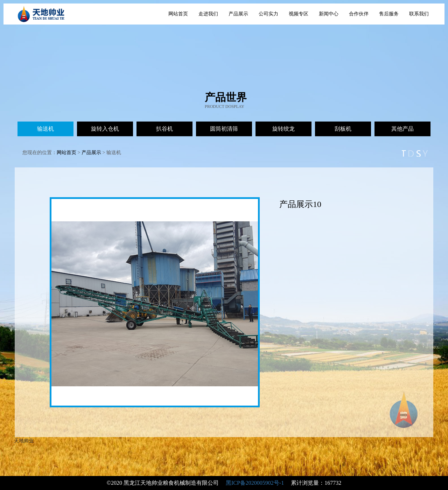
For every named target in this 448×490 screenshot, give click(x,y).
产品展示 (238, 14)
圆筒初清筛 (224, 129)
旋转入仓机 (105, 129)
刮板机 (343, 129)
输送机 (45, 129)
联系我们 (419, 14)
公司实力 (268, 14)
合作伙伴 (359, 14)
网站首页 (178, 14)
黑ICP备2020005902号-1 (255, 483)
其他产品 (402, 129)
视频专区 (299, 14)
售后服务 (389, 14)
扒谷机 (164, 129)
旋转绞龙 (283, 129)
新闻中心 (329, 14)
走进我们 (208, 14)
